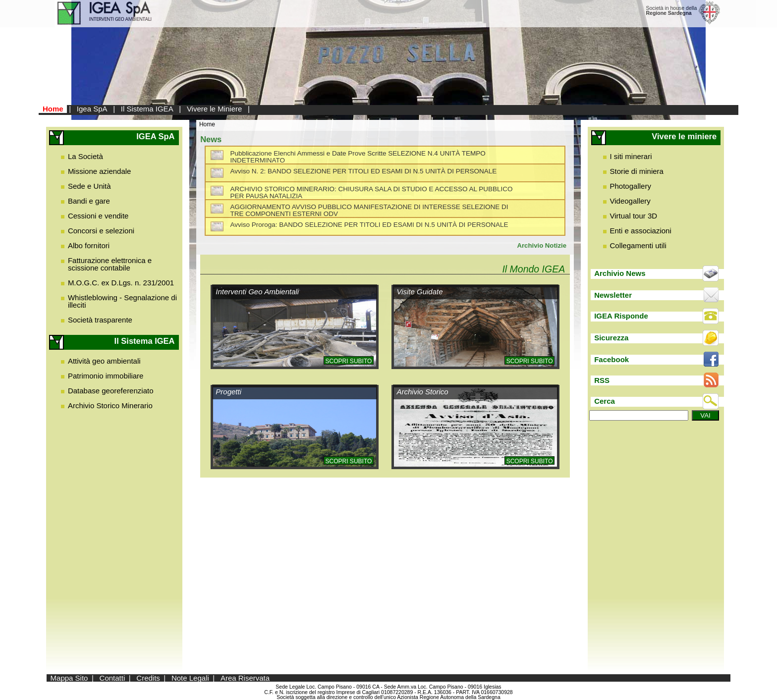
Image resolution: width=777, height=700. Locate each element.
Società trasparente (100, 320)
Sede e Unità (89, 186)
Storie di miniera (637, 171)
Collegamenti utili (638, 245)
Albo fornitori (89, 245)
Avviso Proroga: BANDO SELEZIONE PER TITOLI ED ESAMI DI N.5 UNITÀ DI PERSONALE (369, 225)
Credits (148, 678)
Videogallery (630, 201)
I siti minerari (631, 156)
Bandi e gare (89, 201)
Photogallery (631, 186)
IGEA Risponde (621, 316)
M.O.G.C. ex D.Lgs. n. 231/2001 (121, 283)
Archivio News (620, 273)
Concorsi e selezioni (101, 231)
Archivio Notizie (542, 245)
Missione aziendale (100, 171)
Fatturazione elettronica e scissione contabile (110, 264)
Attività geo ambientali (104, 361)
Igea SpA (92, 109)
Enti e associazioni (641, 231)
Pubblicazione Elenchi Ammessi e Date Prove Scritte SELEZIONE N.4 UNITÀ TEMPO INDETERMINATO (358, 157)
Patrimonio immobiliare (106, 376)
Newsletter (613, 295)
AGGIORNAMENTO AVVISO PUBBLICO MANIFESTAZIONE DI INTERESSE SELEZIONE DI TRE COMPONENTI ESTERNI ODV (369, 210)
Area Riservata (245, 678)
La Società (85, 156)
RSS (602, 380)
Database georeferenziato (111, 391)
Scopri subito (349, 361)
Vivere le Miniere (214, 109)
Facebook (611, 359)
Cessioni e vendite (98, 216)
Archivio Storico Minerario (110, 405)
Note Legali (190, 678)
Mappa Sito (69, 678)
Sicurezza (611, 338)
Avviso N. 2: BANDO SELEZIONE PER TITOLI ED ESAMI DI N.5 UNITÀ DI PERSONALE (363, 171)
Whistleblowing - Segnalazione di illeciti (122, 301)
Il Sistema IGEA (147, 109)
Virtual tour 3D (634, 216)
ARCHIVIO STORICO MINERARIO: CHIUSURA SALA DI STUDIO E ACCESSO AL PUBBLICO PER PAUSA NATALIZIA (371, 192)
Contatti (112, 678)
